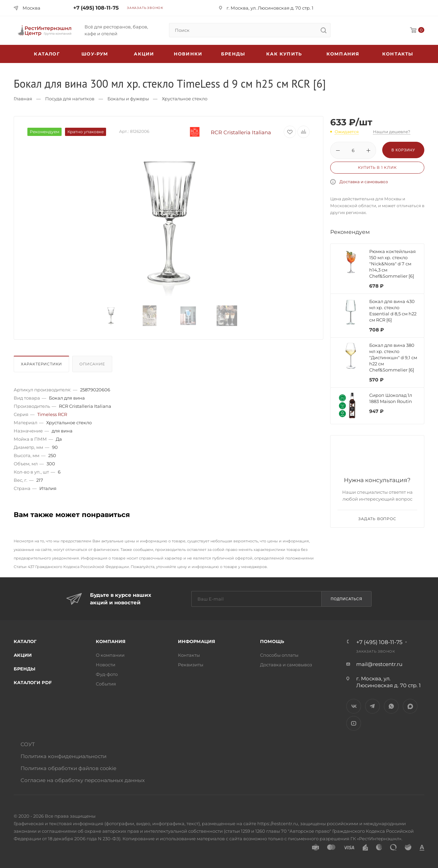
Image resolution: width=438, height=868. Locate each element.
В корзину (403, 150)
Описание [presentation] (92, 364)
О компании (110, 655)
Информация (197, 641)
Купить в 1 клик (377, 167)
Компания (343, 54)
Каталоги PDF (33, 682)
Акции (23, 655)
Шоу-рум (95, 54)
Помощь (272, 641)
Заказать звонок (145, 8)
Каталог (25, 641)
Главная (23, 99)
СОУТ (28, 744)
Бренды (233, 54)
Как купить (284, 54)
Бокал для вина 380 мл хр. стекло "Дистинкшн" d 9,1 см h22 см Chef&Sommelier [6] (393, 357)
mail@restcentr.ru (379, 664)
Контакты (398, 54)
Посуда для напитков (70, 99)
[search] (323, 30)
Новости (106, 665)
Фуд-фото (107, 674)
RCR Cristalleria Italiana (225, 132)
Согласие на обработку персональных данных (83, 780)
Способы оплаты (279, 655)
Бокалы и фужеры (128, 99)
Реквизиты (191, 665)
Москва (31, 8)
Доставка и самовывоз (364, 182)
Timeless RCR (52, 414)
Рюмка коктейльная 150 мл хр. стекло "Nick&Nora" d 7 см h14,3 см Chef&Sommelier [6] (392, 264)
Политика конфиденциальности (63, 756)
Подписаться (346, 599)
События (106, 684)
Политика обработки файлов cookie (68, 768)
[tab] (42, 366)
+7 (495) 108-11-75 (96, 8)
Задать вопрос (377, 519)
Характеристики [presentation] (41, 364)
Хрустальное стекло (185, 99)
